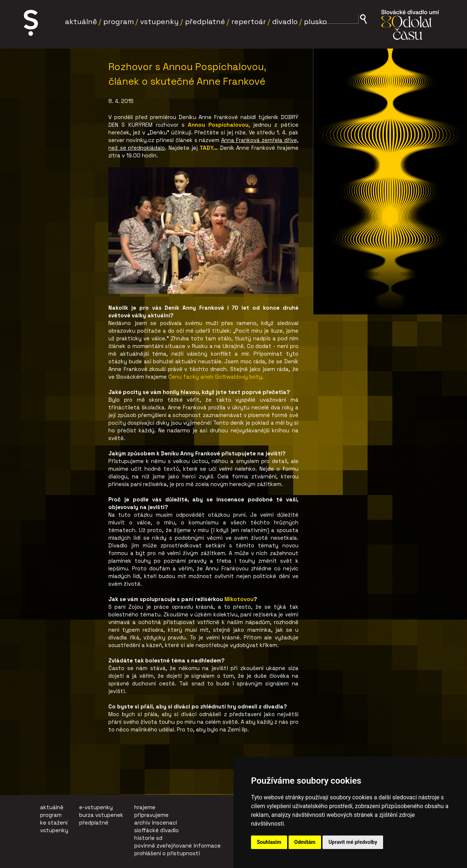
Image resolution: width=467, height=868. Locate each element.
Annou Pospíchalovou (218, 125)
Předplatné (205, 22)
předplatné (94, 823)
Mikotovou (239, 599)
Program (119, 22)
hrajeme (145, 807)
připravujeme (151, 815)
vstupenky (54, 830)
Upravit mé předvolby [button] (353, 842)
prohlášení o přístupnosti (167, 853)
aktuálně (52, 807)
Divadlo (285, 22)
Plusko (315, 22)
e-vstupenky (96, 807)
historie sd (148, 838)
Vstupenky (159, 22)
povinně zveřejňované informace (177, 846)
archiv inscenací (156, 823)
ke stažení (54, 823)
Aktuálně (81, 22)
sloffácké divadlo (157, 830)
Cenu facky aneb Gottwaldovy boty (215, 377)
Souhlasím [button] (269, 842)
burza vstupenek (101, 815)
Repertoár (249, 22)
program (51, 815)
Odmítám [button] (305, 842)
